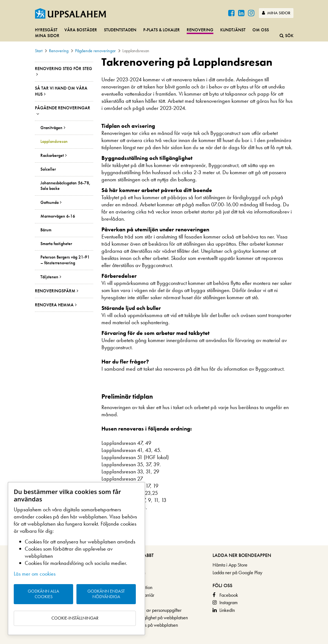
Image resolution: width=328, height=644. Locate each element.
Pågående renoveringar (95, 51)
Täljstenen (49, 277)
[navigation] (164, 33)
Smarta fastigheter (56, 244)
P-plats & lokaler (162, 30)
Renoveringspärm (55, 291)
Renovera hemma (54, 305)
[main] (164, 301)
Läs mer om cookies (35, 574)
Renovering (200, 30)
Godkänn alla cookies (43, 594)
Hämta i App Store (230, 565)
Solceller (48, 169)
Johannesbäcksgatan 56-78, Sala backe (65, 186)
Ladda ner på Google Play (237, 572)
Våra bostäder (81, 30)
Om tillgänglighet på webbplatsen (156, 617)
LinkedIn (227, 610)
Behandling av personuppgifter (153, 610)
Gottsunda (49, 202)
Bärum (46, 230)
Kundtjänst (233, 30)
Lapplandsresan (54, 141)
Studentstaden (120, 30)
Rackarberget (52, 155)
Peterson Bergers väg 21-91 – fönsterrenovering (65, 260)
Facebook (229, 595)
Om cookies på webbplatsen (151, 625)
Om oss (261, 30)
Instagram (228, 602)
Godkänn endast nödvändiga (106, 594)
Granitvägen (51, 128)
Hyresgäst (46, 30)
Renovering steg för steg (64, 69)
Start (39, 51)
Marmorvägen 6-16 (58, 216)
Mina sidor (276, 13)
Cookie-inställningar (75, 618)
